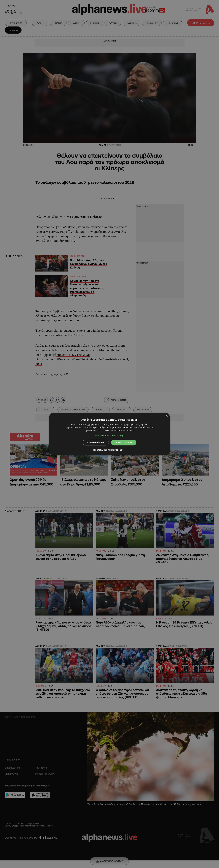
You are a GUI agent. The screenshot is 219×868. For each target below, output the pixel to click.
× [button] (166, 416)
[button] (110, 436)
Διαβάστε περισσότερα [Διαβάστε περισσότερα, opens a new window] (124, 430)
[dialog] (109, 434)
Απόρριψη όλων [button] (96, 442)
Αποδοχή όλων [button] (124, 442)
